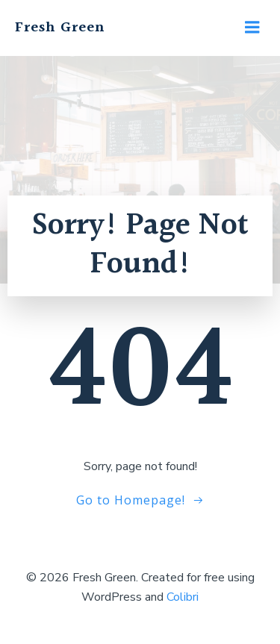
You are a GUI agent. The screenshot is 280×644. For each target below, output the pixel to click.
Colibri (183, 597)
